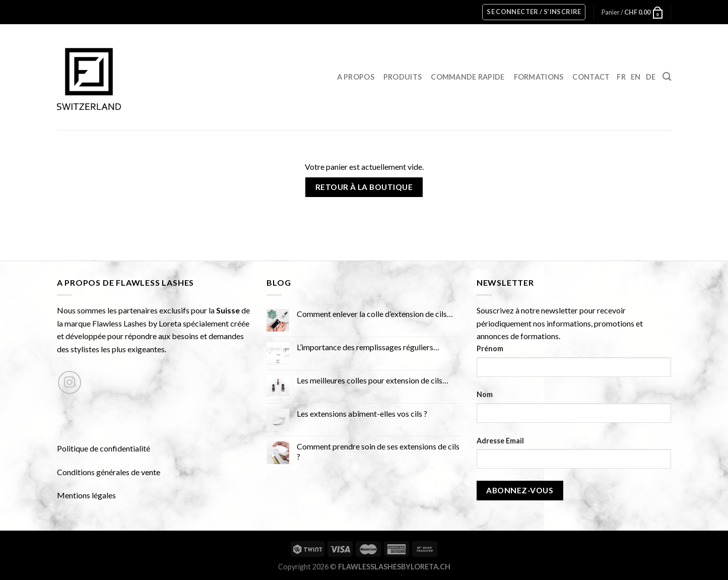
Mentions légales (86, 495)
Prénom (490, 348)
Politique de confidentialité (104, 448)
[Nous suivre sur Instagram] (70, 383)
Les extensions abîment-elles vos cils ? (362, 413)
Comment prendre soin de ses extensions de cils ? (378, 451)
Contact (591, 77)
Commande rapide (468, 77)
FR (621, 77)
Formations (539, 77)
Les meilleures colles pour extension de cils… (373, 380)
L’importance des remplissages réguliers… (368, 347)
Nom (485, 394)
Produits (403, 77)
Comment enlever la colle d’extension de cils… (375, 314)
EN (636, 77)
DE (651, 77)
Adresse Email (500, 441)
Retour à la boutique (364, 187)
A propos (356, 77)
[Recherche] (667, 77)
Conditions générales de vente (109, 472)
